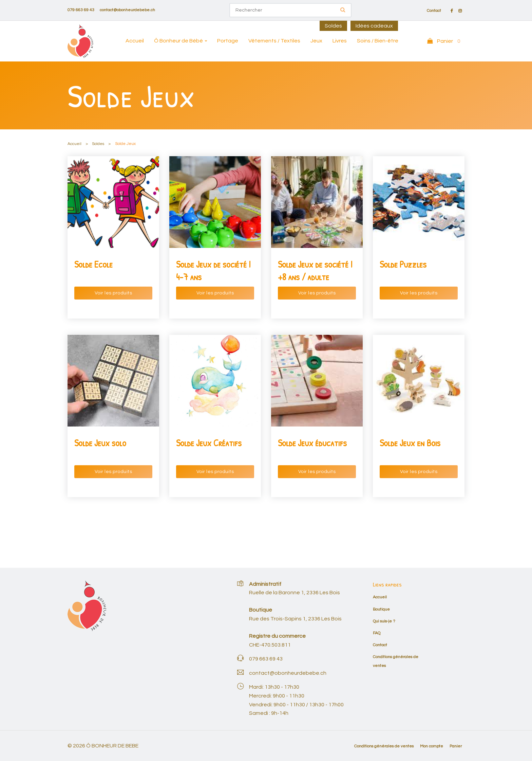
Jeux (316, 41)
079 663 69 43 (81, 10)
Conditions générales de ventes (384, 746)
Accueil (135, 41)
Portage (228, 41)
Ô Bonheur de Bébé (178, 41)
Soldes (333, 26)
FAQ (377, 633)
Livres (340, 41)
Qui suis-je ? (384, 621)
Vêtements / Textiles (274, 41)
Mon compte (432, 746)
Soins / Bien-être (378, 41)
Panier (456, 746)
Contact (434, 11)
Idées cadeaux (374, 26)
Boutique (381, 609)
